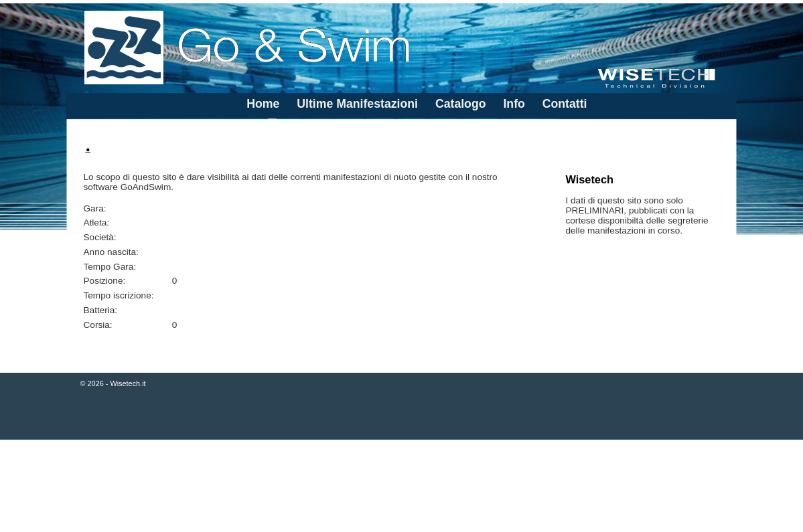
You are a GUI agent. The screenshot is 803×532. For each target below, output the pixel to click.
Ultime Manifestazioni (357, 104)
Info (514, 104)
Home (263, 104)
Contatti (565, 104)
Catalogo (461, 104)
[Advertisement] (401, 487)
